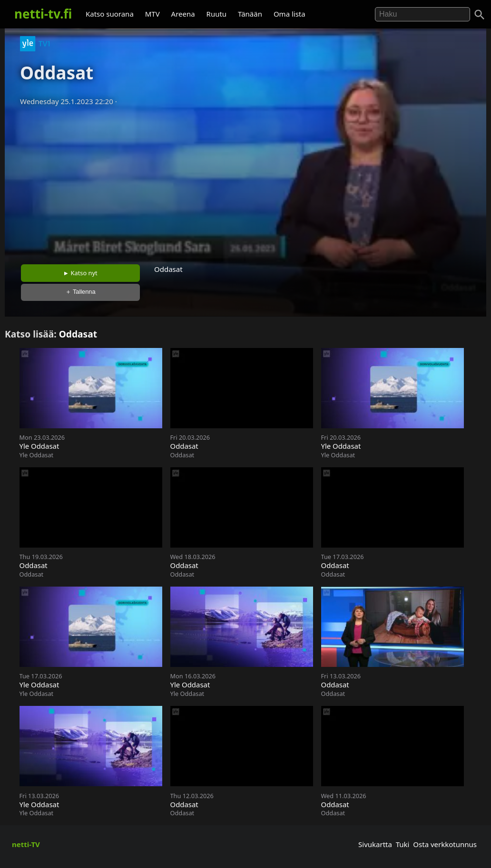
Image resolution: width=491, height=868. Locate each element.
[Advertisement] (245, 182)
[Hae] (422, 14)
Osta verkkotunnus (445, 844)
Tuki (403, 844)
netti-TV (26, 844)
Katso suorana (110, 14)
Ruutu (217, 14)
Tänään (250, 14)
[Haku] (480, 15)
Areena (183, 14)
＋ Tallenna (80, 292)
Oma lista (290, 14)
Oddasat (78, 334)
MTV (152, 14)
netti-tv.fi (43, 14)
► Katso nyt (80, 273)
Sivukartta (375, 844)
